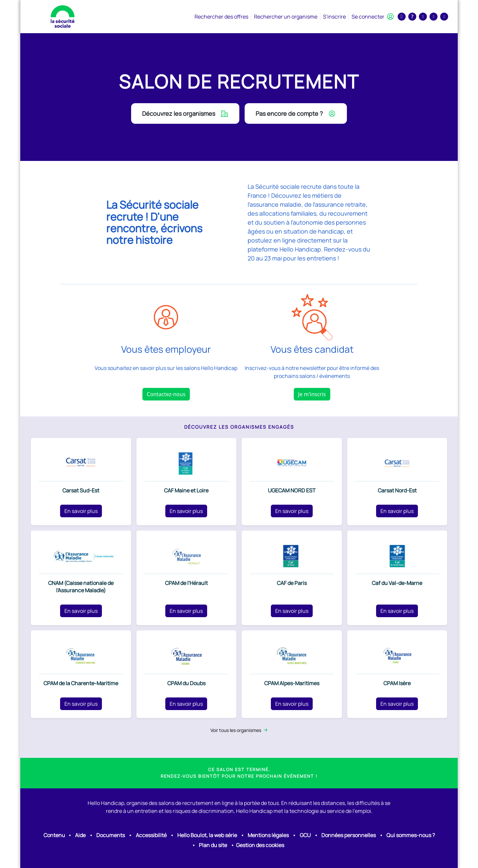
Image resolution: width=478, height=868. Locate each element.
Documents (111, 835)
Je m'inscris (312, 394)
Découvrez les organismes (185, 113)
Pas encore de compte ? (296, 113)
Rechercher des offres (221, 17)
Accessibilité (151, 835)
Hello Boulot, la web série (207, 835)
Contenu (54, 835)
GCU (305, 835)
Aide (80, 835)
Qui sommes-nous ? (411, 835)
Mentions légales (268, 835)
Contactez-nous (166, 394)
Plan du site (213, 845)
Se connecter (373, 17)
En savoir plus (81, 511)
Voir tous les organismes (239, 730)
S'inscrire (334, 17)
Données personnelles (349, 835)
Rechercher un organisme (286, 17)
